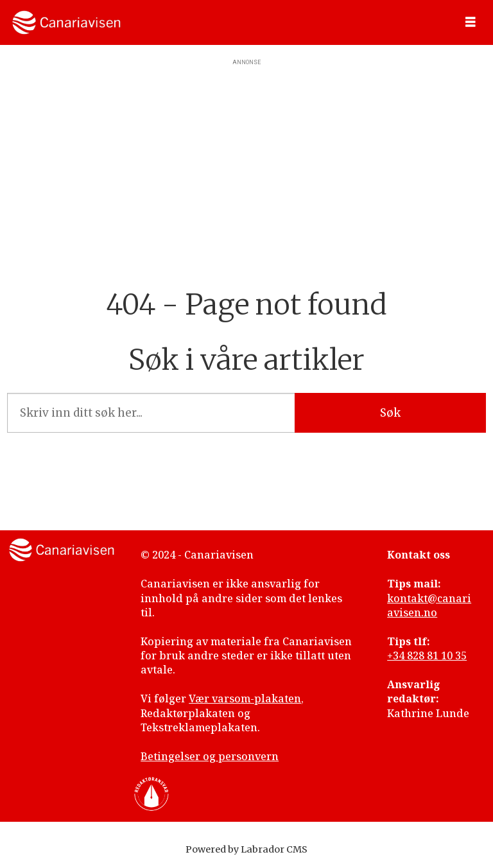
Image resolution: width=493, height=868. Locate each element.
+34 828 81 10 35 (427, 655)
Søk (390, 413)
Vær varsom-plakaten (245, 699)
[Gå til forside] (66, 22)
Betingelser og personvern (210, 756)
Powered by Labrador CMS (246, 849)
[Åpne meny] (471, 22)
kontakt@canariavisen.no (429, 605)
